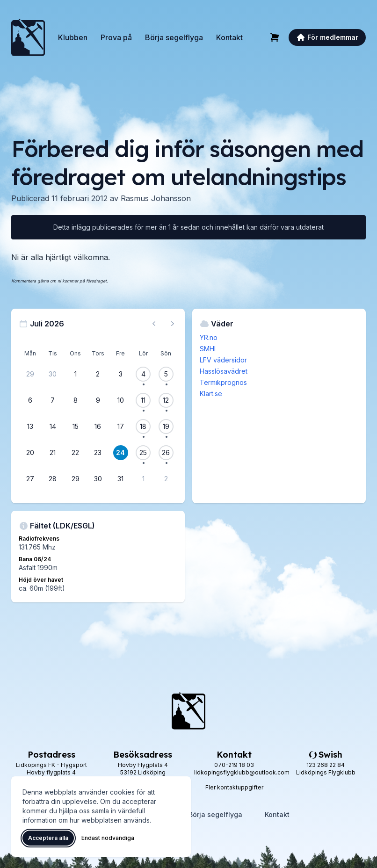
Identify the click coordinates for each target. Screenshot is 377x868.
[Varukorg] (275, 37)
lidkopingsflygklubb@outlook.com (242, 772)
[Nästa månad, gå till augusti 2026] (173, 324)
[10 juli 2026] (121, 400)
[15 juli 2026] (75, 427)
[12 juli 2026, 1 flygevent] (166, 400)
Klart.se (211, 394)
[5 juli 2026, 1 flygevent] (166, 374)
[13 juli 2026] (30, 427)
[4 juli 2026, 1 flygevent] (143, 374)
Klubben (73, 37)
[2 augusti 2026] (166, 479)
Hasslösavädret (224, 371)
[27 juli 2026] (30, 479)
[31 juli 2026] (121, 479)
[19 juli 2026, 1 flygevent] (166, 427)
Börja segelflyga (174, 37)
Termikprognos (223, 382)
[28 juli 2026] (53, 479)
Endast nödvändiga (108, 838)
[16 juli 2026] (98, 427)
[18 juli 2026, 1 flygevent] (143, 427)
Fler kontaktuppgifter (234, 787)
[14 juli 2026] (53, 427)
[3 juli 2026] (121, 374)
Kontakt (229, 37)
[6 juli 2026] (30, 400)
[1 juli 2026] (75, 374)
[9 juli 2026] (98, 400)
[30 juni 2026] (53, 374)
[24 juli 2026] (121, 453)
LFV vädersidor (223, 360)
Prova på (116, 37)
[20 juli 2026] (30, 453)
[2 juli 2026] (98, 374)
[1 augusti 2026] (143, 479)
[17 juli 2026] (121, 427)
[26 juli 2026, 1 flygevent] (166, 453)
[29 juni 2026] (30, 374)
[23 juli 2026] (98, 453)
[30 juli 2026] (98, 479)
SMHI (208, 349)
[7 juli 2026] (53, 400)
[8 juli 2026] (75, 400)
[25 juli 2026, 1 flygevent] (143, 453)
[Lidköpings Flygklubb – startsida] (28, 37)
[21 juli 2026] (53, 453)
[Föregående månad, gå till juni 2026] (154, 324)
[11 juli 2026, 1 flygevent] (143, 400)
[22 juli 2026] (75, 453)
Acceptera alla (48, 838)
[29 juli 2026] (75, 479)
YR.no (209, 337)
